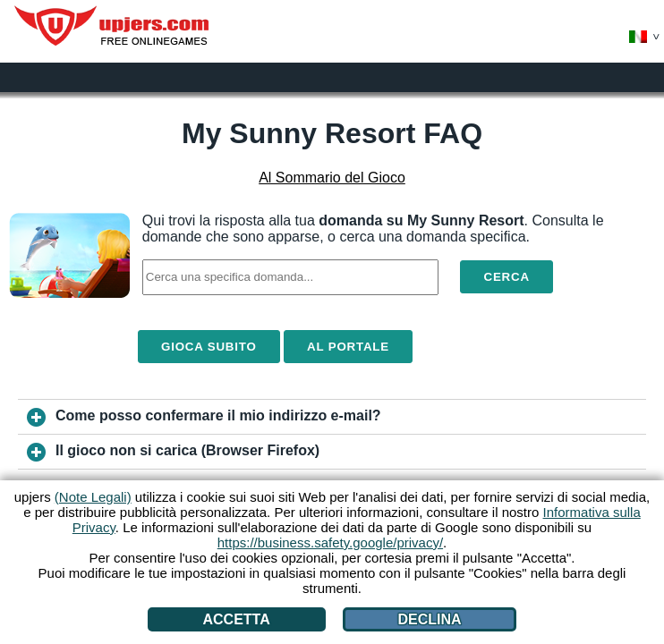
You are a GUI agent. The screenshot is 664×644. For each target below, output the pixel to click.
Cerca (506, 277)
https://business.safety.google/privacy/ (330, 542)
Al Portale (348, 347)
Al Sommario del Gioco (332, 178)
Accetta (236, 619)
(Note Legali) (93, 497)
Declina (429, 619)
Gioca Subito (209, 347)
